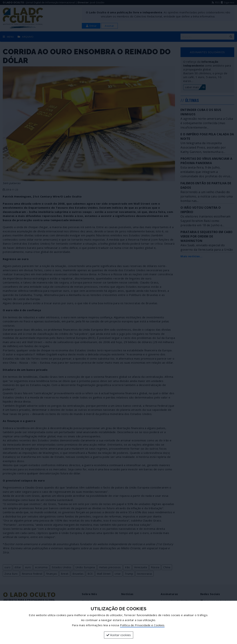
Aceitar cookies (119, 635)
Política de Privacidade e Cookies (142, 625)
